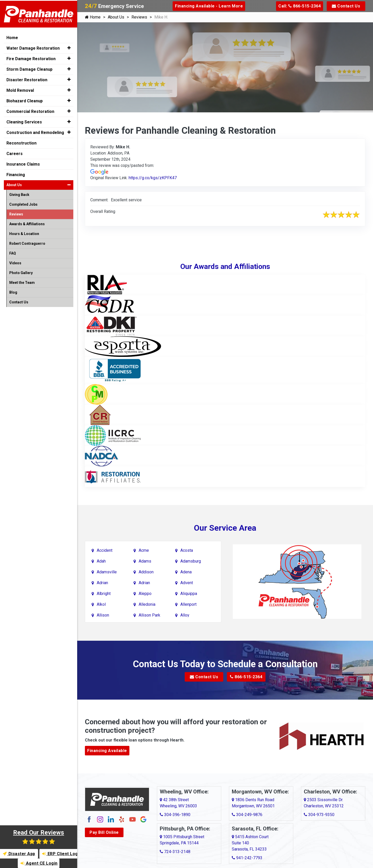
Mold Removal (20, 90)
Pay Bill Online (104, 832)
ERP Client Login (60, 854)
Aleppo (145, 593)
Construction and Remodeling (35, 132)
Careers (15, 153)
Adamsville (107, 572)
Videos (15, 262)
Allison (103, 615)
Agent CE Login (39, 863)
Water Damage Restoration (33, 47)
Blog (13, 292)
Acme (144, 550)
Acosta (187, 550)
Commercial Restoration (30, 111)
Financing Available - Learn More (209, 6)
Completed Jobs (23, 204)
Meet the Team (22, 282)
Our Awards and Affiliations (225, 266)
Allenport (188, 604)
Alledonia (147, 604)
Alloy (185, 615)
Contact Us (346, 6)
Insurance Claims (23, 163)
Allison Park (149, 615)
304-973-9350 (319, 815)
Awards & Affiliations (27, 223)
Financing (16, 174)
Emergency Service (114, 6)
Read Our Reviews (39, 837)
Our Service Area (225, 528)
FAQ (13, 252)
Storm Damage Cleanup (29, 69)
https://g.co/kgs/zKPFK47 (153, 178)
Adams (145, 561)
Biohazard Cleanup (25, 100)
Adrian (102, 582)
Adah (101, 561)
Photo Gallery (21, 272)
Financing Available (107, 751)
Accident (105, 550)
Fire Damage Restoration (31, 58)
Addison (146, 572)
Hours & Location (24, 233)
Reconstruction (21, 142)
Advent (187, 582)
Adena (186, 572)
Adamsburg (191, 561)
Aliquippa (189, 593)
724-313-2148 (175, 852)
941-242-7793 (247, 858)
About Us (116, 17)
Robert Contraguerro (27, 243)
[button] (69, 47)
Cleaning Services (24, 121)
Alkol (101, 604)
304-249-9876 (247, 815)
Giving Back (19, 194)
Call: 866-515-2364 (300, 6)
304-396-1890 (175, 815)
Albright (104, 593)
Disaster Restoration (27, 79)
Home (93, 17)
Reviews (139, 17)
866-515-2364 (246, 677)
